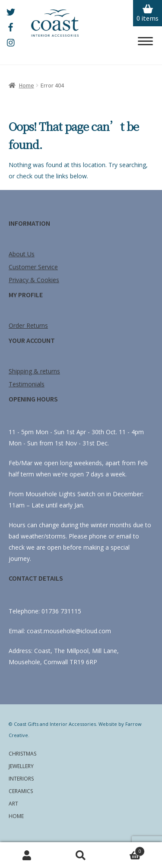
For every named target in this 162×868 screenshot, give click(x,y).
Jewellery (21, 766)
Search (81, 855)
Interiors (21, 779)
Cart (126, 850)
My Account (27, 855)
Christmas (22, 754)
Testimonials (27, 384)
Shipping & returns (34, 371)
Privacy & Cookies (34, 280)
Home (27, 85)
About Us (22, 254)
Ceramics (21, 791)
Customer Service (33, 267)
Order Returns (28, 325)
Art (13, 804)
